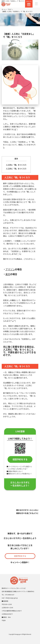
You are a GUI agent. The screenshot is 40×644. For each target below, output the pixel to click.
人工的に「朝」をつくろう (16, 165)
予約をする (29, 1)
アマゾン (10, 269)
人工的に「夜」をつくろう (16, 169)
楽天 (8, 274)
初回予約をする (20, 459)
